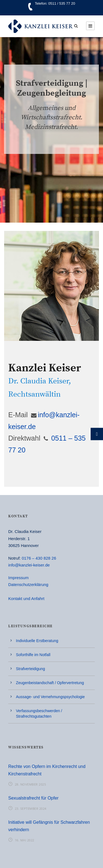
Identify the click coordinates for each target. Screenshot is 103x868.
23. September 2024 (31, 808)
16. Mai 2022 (25, 840)
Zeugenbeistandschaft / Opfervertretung (50, 683)
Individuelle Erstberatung (37, 641)
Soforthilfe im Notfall (33, 655)
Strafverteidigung (30, 669)
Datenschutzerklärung (28, 584)
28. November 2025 (30, 784)
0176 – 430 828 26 (39, 558)
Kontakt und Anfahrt (26, 599)
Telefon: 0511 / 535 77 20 (55, 3)
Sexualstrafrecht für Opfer (33, 798)
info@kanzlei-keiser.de (29, 565)
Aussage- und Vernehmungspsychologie (50, 697)
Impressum (18, 578)
